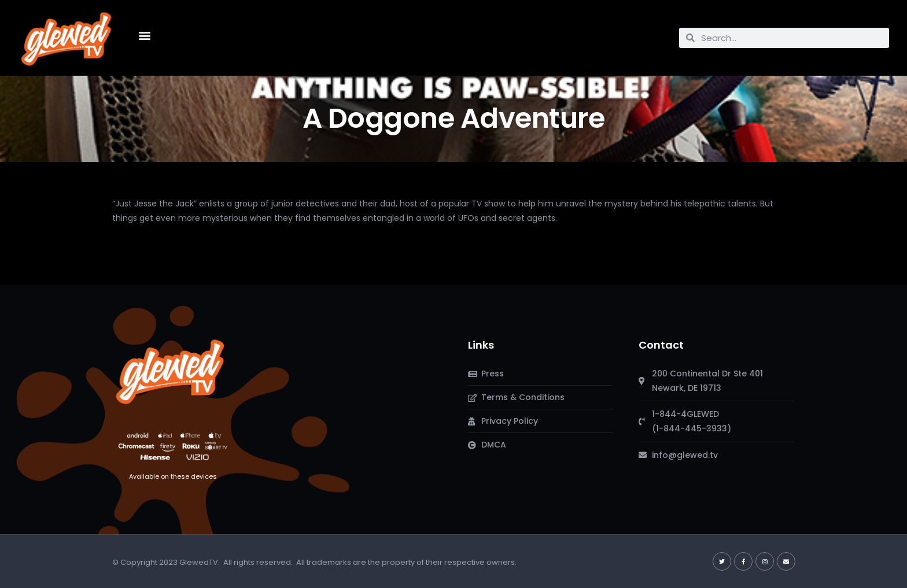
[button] (144, 35)
